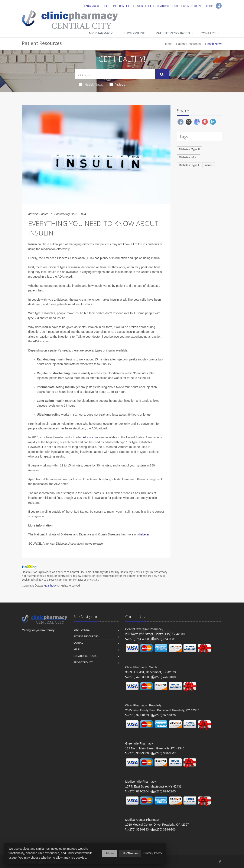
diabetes (144, 534)
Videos (117, 84)
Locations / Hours (167, 6)
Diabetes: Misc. (188, 157)
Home (168, 44)
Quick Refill (144, 6)
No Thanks (130, 853)
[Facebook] (219, 6)
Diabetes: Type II (189, 149)
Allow (110, 853)
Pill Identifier (122, 6)
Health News (91, 84)
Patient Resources (173, 33)
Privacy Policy (83, 662)
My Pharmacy (101, 33)
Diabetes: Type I (189, 165)
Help (106, 6)
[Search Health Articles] (115, 74)
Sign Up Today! (193, 6)
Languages (92, 6)
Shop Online (134, 33)
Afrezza (88, 437)
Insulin (209, 165)
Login (210, 6)
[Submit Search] (162, 74)
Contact (208, 33)
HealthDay (50, 586)
